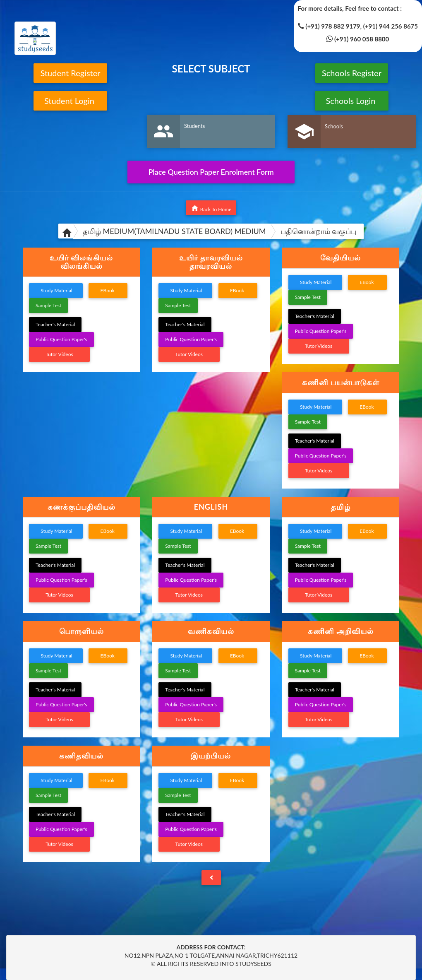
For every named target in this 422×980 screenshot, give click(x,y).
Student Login (71, 101)
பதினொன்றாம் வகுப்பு (319, 231)
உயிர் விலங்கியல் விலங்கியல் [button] (81, 262)
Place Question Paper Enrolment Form (211, 172)
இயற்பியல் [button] (211, 756)
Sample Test (48, 305)
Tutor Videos (59, 354)
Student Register (70, 73)
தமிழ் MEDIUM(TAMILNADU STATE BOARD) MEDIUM (174, 231)
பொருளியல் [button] (82, 631)
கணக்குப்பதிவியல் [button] (82, 507)
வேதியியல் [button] (340, 258)
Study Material (56, 290)
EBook (108, 290)
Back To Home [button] (211, 208)
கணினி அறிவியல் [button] (341, 631)
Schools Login (351, 101)
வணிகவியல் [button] (211, 631)
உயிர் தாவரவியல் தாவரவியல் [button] (211, 262)
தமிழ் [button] (341, 507)
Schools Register (352, 73)
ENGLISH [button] (211, 507)
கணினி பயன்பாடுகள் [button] (341, 382)
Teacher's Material (55, 324)
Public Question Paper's (61, 339)
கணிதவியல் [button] (81, 756)
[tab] (81, 262)
